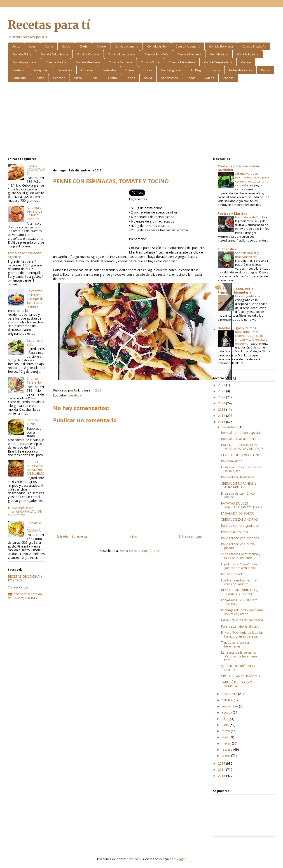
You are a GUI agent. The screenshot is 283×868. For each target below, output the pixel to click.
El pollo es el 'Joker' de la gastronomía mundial (239, 566)
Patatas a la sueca (234, 532)
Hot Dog (195, 70)
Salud (148, 78)
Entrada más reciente (72, 536)
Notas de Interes (241, 70)
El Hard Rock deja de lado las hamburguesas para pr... (242, 634)
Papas (265, 70)
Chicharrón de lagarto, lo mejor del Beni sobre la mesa (35, 299)
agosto (227, 712)
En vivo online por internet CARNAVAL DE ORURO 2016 (25, 511)
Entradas (87, 70)
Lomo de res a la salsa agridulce (25, 255)
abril (225, 737)
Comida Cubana (88, 54)
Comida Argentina (188, 46)
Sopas (191, 78)
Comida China (22, 54)
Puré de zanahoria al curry (240, 626)
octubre (228, 700)
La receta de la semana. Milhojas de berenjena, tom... (239, 656)
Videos (209, 78)
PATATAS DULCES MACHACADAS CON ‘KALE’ (242, 505)
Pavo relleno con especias (240, 538)
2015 (222, 763)
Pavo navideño (232, 461)
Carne (49, 46)
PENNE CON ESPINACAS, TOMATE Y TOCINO (240, 592)
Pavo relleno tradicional (238, 477)
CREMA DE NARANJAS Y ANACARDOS (239, 485)
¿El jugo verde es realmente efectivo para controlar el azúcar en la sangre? (252, 179)
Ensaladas (65, 70)
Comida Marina (56, 62)
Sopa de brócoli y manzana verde (247, 255)
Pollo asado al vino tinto (239, 439)
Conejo (246, 62)
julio (225, 719)
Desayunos (41, 70)
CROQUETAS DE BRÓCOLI (240, 676)
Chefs (84, 46)
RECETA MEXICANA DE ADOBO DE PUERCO (36, 468)
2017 (222, 416)
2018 (222, 409)
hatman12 (134, 859)
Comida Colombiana (54, 54)
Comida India (219, 54)
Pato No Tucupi (33, 422)
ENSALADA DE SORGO (238, 513)
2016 (222, 422)
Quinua (112, 78)
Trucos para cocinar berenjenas (235, 644)
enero (226, 755)
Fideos (130, 70)
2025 (222, 385)
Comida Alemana (127, 46)
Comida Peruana (120, 62)
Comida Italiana (248, 54)
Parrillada (19, 78)
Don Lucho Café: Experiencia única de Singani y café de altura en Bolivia (251, 338)
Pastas (40, 78)
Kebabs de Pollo (233, 574)
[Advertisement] (141, 120)
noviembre (230, 694)
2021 (222, 403)
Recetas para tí (49, 25)
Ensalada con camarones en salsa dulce (242, 469)
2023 (222, 391)
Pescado (59, 78)
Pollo (94, 78)
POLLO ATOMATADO (36, 170)
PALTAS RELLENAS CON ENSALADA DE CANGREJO (242, 447)
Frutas (148, 70)
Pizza (78, 78)
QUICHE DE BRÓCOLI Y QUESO (238, 668)
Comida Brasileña (254, 46)
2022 (222, 397)
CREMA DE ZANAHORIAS (239, 519)
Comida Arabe (157, 46)
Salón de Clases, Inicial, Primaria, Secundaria (236, 291)
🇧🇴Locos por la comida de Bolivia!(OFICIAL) (25, 596)
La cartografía (245, 296)
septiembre (230, 706)
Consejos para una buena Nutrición (238, 168)
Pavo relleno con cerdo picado (238, 546)
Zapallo (228, 78)
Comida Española (157, 54)
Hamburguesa (171, 70)
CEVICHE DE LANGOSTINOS (242, 455)
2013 (222, 776)
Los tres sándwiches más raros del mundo (239, 582)
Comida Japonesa (25, 62)
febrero (227, 749)
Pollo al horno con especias (241, 433)
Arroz (16, 46)
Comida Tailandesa (182, 62)
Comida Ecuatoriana (122, 54)
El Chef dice (227, 249)
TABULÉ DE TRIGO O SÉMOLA (237, 684)
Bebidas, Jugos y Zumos (237, 328)
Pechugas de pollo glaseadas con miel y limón (242, 612)
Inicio (133, 536)
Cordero (18, 70)
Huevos (215, 70)
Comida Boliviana (221, 46)
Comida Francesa (189, 54)
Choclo (101, 46)
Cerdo (66, 46)
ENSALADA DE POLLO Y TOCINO (239, 602)
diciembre (229, 427)
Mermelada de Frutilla (251, 217)
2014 (222, 770)
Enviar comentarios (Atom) (139, 551)
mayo (226, 731)
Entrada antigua (190, 536)
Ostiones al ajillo (35, 342)
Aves (32, 46)
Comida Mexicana (88, 62)
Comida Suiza (150, 62)
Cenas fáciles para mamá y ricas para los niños (241, 556)
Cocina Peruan (19, 587)
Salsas (130, 78)
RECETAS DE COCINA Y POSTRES (25, 578)
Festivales (109, 70)
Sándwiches (169, 78)
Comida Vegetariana (218, 62)
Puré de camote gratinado (240, 525)
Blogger (180, 859)
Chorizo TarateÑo (34, 380)
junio (226, 725)
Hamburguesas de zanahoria (242, 620)
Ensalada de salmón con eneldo (239, 495)
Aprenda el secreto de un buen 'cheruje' (34, 213)
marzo (227, 743)
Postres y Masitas (232, 213)
